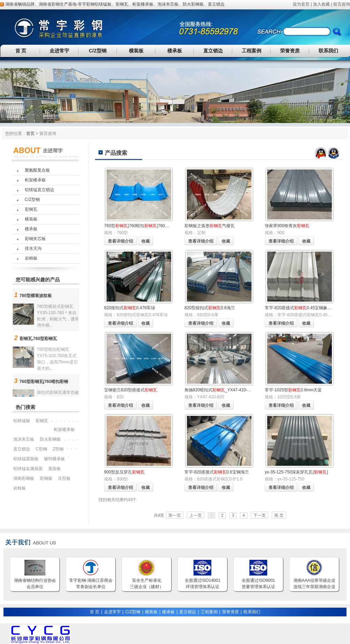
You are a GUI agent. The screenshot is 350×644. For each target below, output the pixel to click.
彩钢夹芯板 (35, 239)
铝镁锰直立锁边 (39, 190)
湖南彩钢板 (24, 478)
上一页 (196, 515)
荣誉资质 (290, 51)
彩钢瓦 (122, 4)
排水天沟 (33, 248)
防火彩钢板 (193, 4)
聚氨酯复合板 (37, 170)
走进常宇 (59, 51)
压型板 (64, 478)
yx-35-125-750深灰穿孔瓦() (296, 472)
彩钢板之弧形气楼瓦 (210, 226)
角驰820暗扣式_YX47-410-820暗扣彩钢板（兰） (236, 390)
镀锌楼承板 (54, 459)
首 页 (21, 51)
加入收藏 (321, 4)
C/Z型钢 (98, 51)
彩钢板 (46, 478)
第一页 (175, 515)
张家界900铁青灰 (287, 226)
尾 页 (279, 515)
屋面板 (54, 469)
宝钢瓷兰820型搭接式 (131, 390)
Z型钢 (58, 449)
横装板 (136, 51)
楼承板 (175, 51)
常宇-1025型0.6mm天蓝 (293, 390)
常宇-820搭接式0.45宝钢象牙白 (300, 308)
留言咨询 (342, 4)
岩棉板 (31, 258)
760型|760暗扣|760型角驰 (141, 226)
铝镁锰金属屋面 (28, 469)
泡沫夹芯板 (168, 4)
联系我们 (328, 51)
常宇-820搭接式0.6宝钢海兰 (217, 472)
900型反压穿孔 (124, 472)
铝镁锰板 (103, 4)
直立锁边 (216, 4)
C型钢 (41, 449)
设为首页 (301, 4)
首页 (30, 133)
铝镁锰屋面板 (26, 459)
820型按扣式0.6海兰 (210, 308)
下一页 (260, 515)
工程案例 (251, 51)
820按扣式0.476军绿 (130, 308)
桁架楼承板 (143, 4)
